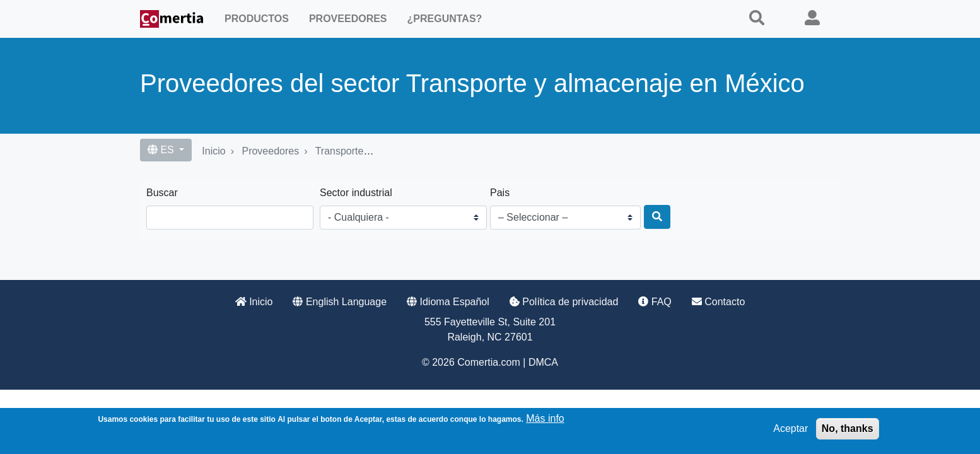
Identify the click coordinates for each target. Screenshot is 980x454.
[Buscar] (657, 217)
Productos (257, 19)
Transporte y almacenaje (371, 151)
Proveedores (348, 19)
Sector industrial (356, 193)
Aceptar (790, 428)
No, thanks (848, 428)
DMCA (543, 362)
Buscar (162, 193)
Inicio (213, 151)
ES (162, 150)
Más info (545, 418)
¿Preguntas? (445, 19)
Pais (500, 193)
